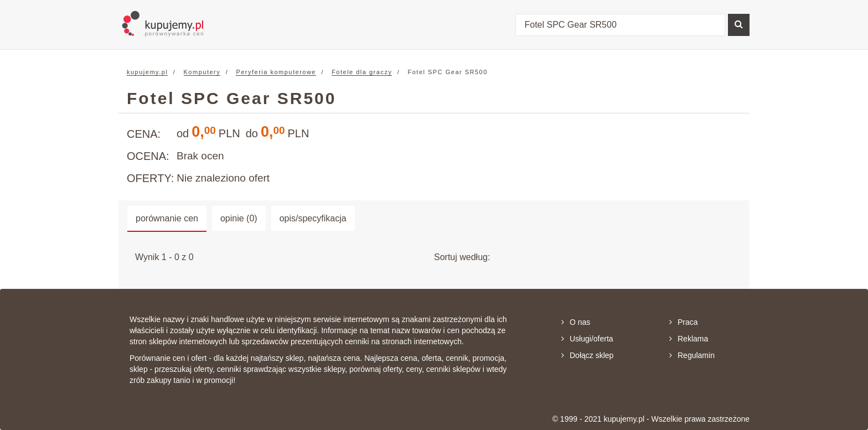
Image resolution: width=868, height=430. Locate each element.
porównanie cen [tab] (167, 218)
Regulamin (692, 355)
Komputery (202, 72)
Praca (684, 322)
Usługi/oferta (587, 339)
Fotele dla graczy (362, 72)
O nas (576, 322)
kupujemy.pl (147, 72)
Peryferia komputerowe (276, 72)
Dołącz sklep (587, 355)
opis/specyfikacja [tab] (313, 218)
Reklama (689, 339)
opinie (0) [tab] (239, 218)
